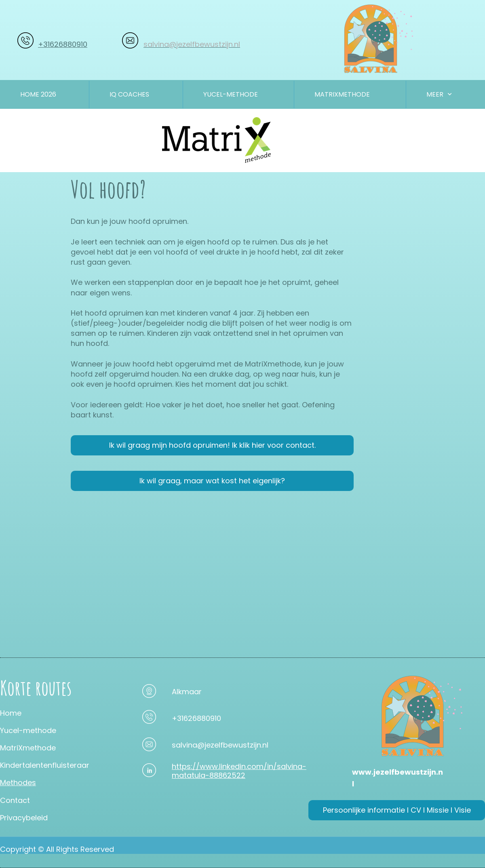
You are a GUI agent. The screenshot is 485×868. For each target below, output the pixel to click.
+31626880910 (63, 44)
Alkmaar (187, 692)
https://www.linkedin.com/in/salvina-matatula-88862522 (239, 771)
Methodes (18, 783)
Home (11, 713)
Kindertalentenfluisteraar (45, 765)
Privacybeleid (24, 818)
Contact (15, 800)
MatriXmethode (28, 748)
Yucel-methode (28, 730)
